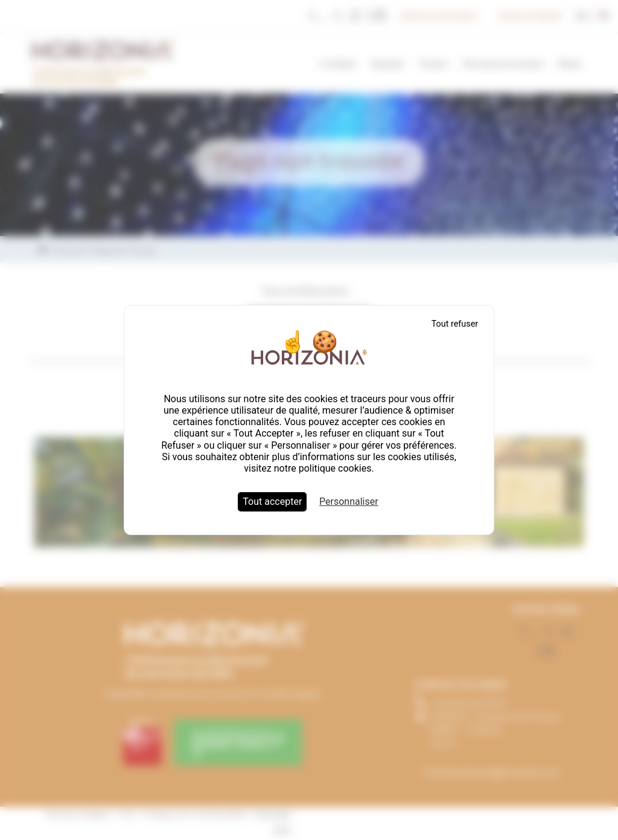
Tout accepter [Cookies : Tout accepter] (272, 502)
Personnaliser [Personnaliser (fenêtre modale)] (349, 502)
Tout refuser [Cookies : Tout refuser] (455, 324)
